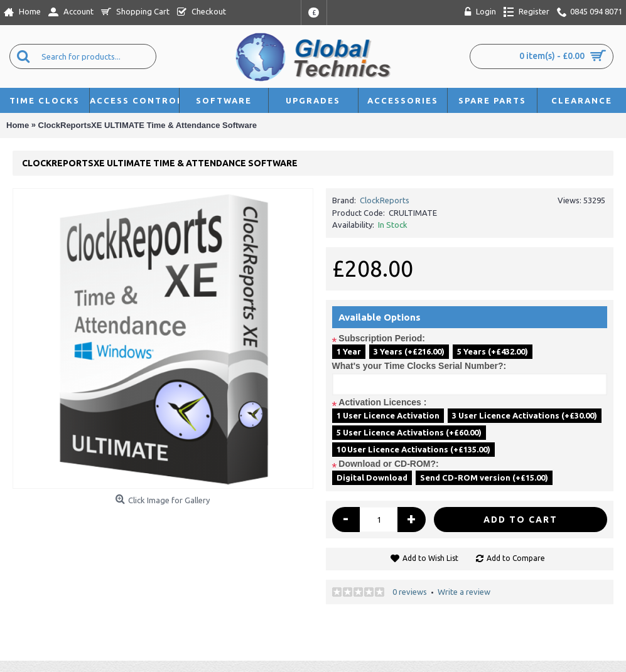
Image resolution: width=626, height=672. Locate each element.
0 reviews (410, 592)
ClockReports (385, 200)
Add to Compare (516, 558)
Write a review (464, 592)
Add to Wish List (430, 558)
